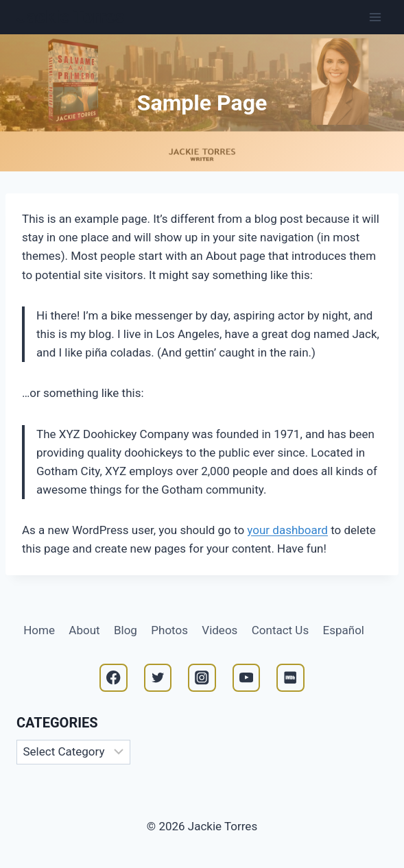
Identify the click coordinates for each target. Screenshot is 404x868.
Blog (126, 630)
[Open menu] (375, 17)
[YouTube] (247, 678)
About (84, 630)
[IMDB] (290, 678)
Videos (219, 630)
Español (344, 630)
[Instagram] (202, 678)
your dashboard (287, 530)
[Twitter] (158, 678)
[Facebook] (114, 678)
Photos (169, 630)
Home (39, 630)
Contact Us (280, 630)
